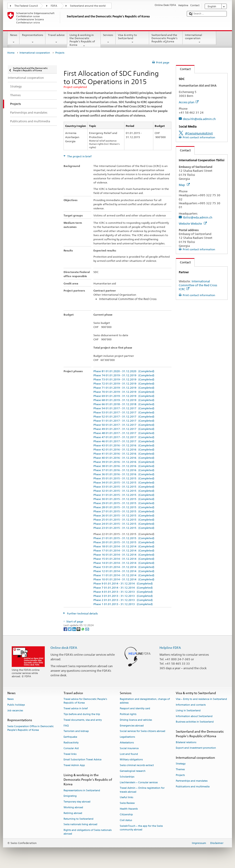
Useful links (126, 798)
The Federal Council (26, 6)
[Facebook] (66, 629)
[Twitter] (70, 629)
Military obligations (131, 760)
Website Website (193, 224)
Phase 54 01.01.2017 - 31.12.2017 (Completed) (124, 408)
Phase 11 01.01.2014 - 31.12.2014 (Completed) (124, 575)
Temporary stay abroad (77, 802)
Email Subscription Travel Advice (83, 760)
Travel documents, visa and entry (83, 720)
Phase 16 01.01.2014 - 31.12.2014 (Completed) (124, 555)
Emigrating (70, 796)
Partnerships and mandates (192, 781)
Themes (180, 770)
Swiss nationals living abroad (80, 825)
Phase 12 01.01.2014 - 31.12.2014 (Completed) (124, 571)
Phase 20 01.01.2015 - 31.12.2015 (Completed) (124, 542)
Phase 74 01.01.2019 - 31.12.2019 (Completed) (124, 375)
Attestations (127, 743)
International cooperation (199, 39)
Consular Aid (71, 748)
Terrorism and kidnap (76, 731)
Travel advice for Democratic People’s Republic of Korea (85, 701)
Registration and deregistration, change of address (145, 701)
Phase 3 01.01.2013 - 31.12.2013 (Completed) (123, 596)
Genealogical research (133, 771)
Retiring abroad (73, 813)
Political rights (128, 714)
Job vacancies (15, 711)
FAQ (66, 726)
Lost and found (129, 754)
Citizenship (126, 815)
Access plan (189, 102)
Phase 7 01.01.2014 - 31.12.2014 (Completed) (123, 588)
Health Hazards (129, 809)
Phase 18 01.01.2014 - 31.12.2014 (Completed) (124, 546)
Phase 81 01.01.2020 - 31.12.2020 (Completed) (124, 371)
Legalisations (127, 737)
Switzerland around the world (88, 6)
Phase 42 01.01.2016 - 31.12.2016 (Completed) (124, 449)
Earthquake (70, 737)
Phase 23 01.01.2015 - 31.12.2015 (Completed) (124, 528)
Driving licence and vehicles (136, 720)
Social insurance (129, 748)
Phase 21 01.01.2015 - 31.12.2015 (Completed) (124, 538)
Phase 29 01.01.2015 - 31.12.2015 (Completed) (124, 503)
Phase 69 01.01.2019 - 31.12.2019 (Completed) (124, 396)
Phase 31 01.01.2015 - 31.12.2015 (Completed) (124, 495)
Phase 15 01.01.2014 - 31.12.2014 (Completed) (124, 559)
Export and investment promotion (196, 748)
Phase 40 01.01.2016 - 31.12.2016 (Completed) (124, 458)
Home (11, 53)
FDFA (54, 6)
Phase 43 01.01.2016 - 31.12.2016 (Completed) (124, 445)
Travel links (70, 754)
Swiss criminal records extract (137, 766)
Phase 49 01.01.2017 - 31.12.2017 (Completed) (124, 429)
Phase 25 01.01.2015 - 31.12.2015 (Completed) (124, 520)
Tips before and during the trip (82, 714)
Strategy (181, 764)
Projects (180, 775)
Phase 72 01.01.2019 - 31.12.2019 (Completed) (124, 384)
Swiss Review (127, 803)
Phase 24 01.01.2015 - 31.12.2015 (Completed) (124, 524)
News (14, 39)
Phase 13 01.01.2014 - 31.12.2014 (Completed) (124, 567)
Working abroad (73, 807)
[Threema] (79, 629)
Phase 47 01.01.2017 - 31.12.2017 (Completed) (124, 437)
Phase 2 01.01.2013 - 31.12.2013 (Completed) (123, 600)
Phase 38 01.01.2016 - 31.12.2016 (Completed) (124, 466)
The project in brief (79, 156)
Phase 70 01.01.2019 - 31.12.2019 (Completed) (124, 392)
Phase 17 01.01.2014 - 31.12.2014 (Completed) (124, 550)
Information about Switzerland (194, 716)
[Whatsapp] (83, 629)
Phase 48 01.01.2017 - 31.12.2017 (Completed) (124, 433)
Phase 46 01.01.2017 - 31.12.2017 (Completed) (124, 441)
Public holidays (16, 705)
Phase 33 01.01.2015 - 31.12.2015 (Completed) (124, 487)
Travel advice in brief (76, 709)
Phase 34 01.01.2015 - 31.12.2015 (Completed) (124, 482)
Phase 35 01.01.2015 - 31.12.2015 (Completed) (124, 478)
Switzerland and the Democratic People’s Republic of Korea (166, 39)
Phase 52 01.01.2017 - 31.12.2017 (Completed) (124, 416)
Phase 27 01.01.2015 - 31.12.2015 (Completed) (124, 511)
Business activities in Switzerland (195, 722)
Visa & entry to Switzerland (132, 39)
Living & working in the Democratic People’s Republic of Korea (84, 40)
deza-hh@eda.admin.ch (199, 119)
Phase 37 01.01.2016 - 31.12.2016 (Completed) (124, 470)
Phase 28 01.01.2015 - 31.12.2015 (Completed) (124, 507)
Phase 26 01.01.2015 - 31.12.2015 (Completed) (124, 515)
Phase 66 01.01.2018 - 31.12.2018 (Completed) (124, 404)
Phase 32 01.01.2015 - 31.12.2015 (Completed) (124, 491)
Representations (32, 39)
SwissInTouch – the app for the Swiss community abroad (141, 828)
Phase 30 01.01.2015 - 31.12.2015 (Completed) (124, 499)
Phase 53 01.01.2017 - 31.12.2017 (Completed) (124, 412)
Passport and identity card (135, 709)
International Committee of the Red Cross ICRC (198, 285)
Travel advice (56, 39)
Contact (183, 69)
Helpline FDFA (170, 648)
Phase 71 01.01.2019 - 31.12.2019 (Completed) (124, 388)
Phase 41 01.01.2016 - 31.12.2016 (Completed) (124, 454)
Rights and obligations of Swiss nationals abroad (88, 832)
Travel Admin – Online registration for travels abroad (142, 790)
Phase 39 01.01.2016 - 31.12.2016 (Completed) (124, 462)
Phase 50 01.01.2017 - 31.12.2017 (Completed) (124, 425)
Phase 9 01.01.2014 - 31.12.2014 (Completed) (123, 583)
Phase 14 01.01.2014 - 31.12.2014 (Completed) (124, 563)
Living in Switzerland (188, 711)
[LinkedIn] (74, 629)
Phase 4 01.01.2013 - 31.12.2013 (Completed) (123, 592)
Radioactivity (71, 743)
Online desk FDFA (64, 648)
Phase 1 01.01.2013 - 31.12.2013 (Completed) (123, 604)
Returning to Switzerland (78, 819)
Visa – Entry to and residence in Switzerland (201, 699)
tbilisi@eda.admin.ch (198, 217)
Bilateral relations (186, 742)
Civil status (126, 820)
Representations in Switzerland (82, 790)
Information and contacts (191, 705)
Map (184, 185)
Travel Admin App (74, 766)
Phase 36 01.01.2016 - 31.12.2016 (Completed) (124, 474)
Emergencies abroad (132, 726)
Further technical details (82, 613)
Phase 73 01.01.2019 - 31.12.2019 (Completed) (124, 379)
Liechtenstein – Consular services (139, 782)
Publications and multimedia (193, 787)
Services (108, 39)
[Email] (87, 629)
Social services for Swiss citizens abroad (143, 731)
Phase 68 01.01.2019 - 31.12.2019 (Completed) (124, 400)
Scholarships (127, 777)
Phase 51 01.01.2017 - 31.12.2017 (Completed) (124, 421)
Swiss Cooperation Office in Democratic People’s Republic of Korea (31, 728)
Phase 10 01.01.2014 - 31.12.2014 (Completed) (124, 579)
